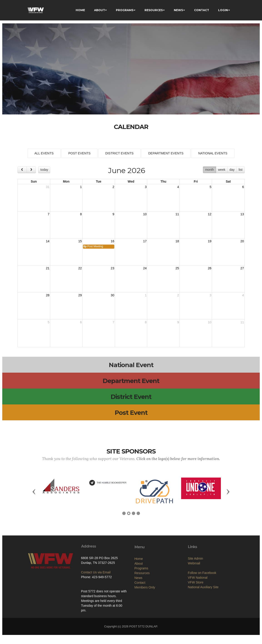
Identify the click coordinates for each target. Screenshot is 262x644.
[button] (34, 491)
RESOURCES (154, 10)
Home (139, 587)
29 (80, 295)
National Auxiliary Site (203, 613)
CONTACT (202, 10)
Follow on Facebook (202, 599)
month (209, 170)
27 (242, 268)
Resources (142, 602)
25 (177, 268)
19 (210, 241)
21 (48, 268)
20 (242, 241)
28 (48, 295)
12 (210, 214)
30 (112, 295)
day (232, 170)
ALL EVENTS (44, 153)
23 (112, 268)
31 (48, 187)
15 (80, 241)
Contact (140, 611)
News (138, 606)
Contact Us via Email (96, 592)
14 (48, 241)
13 (242, 214)
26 (210, 268)
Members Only (145, 616)
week (222, 170)
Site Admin (196, 584)
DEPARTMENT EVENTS (166, 153)
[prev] (22, 170)
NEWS (178, 10)
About (139, 592)
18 (177, 241)
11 (177, 214)
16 (112, 241)
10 (145, 214)
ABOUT (100, 10)
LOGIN (223, 10)
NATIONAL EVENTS (213, 153)
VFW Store (196, 608)
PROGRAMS (125, 10)
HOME (80, 10)
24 (145, 268)
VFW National (198, 603)
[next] (31, 170)
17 (145, 241)
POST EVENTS (80, 153)
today (44, 170)
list (241, 170)
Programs (141, 597)
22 (80, 268)
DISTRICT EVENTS (119, 153)
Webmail (194, 589)
